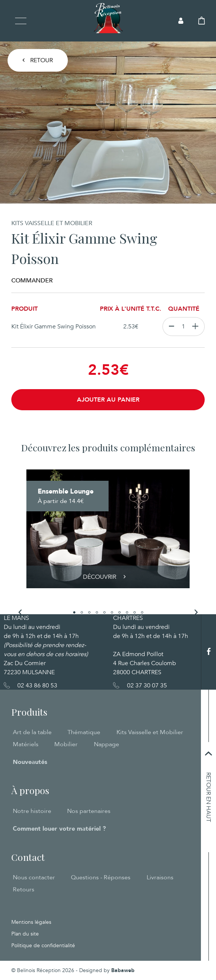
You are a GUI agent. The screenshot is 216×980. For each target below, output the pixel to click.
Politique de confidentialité (43, 945)
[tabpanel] (108, 529)
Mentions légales (31, 922)
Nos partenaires (89, 811)
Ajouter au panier (108, 400)
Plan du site (25, 934)
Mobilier (66, 744)
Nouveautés (30, 762)
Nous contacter (34, 877)
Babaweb (123, 970)
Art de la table (32, 732)
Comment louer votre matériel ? (59, 829)
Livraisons (160, 877)
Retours (24, 890)
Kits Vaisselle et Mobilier (150, 732)
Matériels (26, 744)
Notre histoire (32, 811)
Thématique (84, 732)
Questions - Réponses (101, 877)
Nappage (106, 744)
